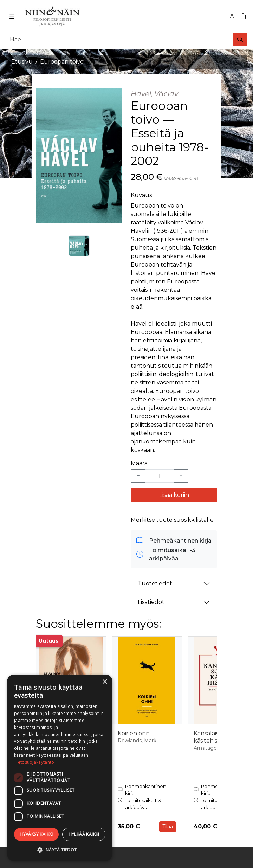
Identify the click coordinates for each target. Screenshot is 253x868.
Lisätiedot (151, 602)
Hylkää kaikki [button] (84, 834)
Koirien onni (134, 733)
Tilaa (168, 827)
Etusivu (22, 62)
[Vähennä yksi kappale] (138, 476)
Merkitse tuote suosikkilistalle (172, 520)
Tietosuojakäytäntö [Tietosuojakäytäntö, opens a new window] (34, 762)
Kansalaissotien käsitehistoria (215, 737)
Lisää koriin (174, 495)
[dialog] (60, 768)
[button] (60, 850)
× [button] (105, 682)
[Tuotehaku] (126, 40)
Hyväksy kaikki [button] (36, 834)
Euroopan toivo (62, 62)
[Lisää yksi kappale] (181, 476)
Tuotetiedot (155, 583)
